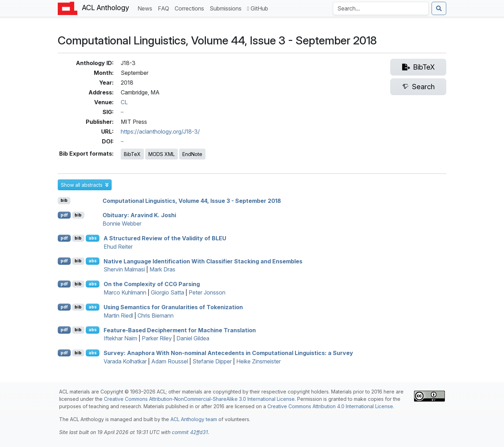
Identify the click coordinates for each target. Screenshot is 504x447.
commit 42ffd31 (190, 432)
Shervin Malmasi (124, 269)
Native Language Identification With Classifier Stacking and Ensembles (203, 261)
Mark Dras (162, 269)
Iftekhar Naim (120, 338)
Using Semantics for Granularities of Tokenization (173, 307)
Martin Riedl (118, 315)
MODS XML (162, 154)
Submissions (227, 8)
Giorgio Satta (167, 292)
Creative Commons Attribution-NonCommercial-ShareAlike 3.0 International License (199, 399)
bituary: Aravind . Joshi (139, 215)
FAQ (165, 8)
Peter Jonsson (207, 292)
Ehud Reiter (118, 247)
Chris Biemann (156, 315)
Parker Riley (157, 338)
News (146, 8)
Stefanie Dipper (212, 361)
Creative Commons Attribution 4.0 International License (330, 406)
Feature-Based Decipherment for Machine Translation (180, 330)
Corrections (191, 8)
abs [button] (93, 238)
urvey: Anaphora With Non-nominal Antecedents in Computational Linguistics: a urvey (228, 353)
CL (124, 102)
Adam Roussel (170, 361)
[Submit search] (439, 8)
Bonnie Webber (122, 223)
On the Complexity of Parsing (152, 284)
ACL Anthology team (194, 419)
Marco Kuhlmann (125, 292)
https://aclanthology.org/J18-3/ (160, 132)
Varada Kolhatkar (125, 361)
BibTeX (132, 154)
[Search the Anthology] (381, 8)
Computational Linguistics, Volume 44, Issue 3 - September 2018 (192, 200)
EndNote (192, 154)
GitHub (258, 8)
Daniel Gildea (193, 338)
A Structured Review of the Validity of (165, 238)
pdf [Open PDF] (64, 215)
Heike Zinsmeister (258, 361)
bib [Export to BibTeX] (64, 200)
